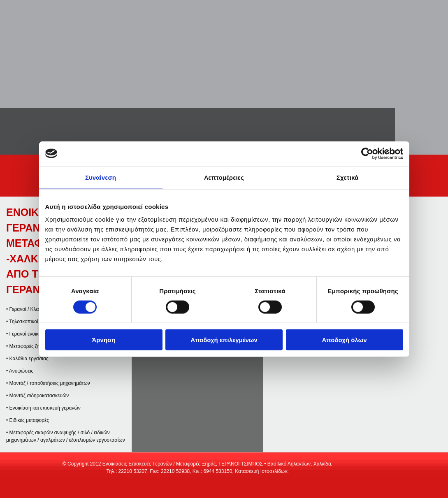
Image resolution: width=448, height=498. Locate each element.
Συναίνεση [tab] (101, 177)
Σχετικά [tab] (347, 177)
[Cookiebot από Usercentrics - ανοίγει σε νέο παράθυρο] (367, 153)
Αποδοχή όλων (344, 340)
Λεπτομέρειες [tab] (224, 177)
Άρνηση (103, 340)
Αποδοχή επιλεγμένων (224, 340)
